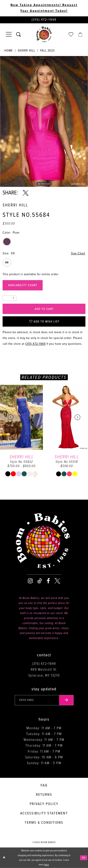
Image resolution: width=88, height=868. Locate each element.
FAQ (44, 785)
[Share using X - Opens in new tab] (26, 193)
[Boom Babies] (44, 34)
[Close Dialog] (4, 858)
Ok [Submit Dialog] (84, 858)
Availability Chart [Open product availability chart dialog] (23, 285)
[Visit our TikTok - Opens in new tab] (40, 581)
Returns (44, 795)
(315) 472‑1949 (35, 344)
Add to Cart (44, 309)
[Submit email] (66, 700)
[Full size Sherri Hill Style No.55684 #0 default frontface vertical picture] (44, 121)
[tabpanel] (44, 121)
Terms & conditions (44, 823)
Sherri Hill (27, 51)
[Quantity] (9, 298)
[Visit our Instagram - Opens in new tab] (30, 581)
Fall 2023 (47, 51)
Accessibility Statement (44, 813)
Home (9, 51)
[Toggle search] (18, 34)
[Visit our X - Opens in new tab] (57, 581)
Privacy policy (44, 804)
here (47, 865)
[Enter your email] (44, 700)
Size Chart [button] (78, 253)
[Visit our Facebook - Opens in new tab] (48, 581)
